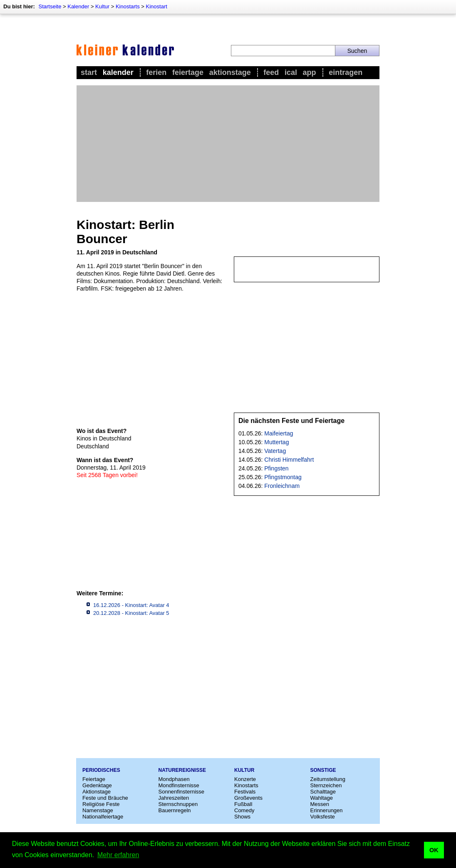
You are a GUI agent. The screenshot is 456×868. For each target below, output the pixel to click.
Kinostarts (128, 6)
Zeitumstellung (328, 779)
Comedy (244, 810)
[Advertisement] (228, 144)
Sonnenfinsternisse (182, 792)
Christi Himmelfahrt (289, 460)
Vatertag (275, 451)
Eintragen (346, 72)
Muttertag (276, 442)
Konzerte (245, 779)
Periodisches (101, 770)
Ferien (156, 72)
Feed (271, 72)
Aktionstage (230, 72)
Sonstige (323, 770)
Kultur (102, 6)
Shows (242, 817)
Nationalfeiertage (103, 817)
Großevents (248, 798)
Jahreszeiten (174, 798)
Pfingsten (276, 468)
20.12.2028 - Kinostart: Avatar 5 (131, 613)
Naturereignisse (182, 770)
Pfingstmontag (283, 477)
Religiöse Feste (101, 804)
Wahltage (322, 798)
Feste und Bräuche (105, 798)
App (310, 72)
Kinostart (157, 6)
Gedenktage (97, 785)
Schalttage (323, 792)
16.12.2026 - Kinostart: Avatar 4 (131, 605)
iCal (291, 72)
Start (89, 72)
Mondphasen (174, 779)
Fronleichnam (282, 486)
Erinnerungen (327, 810)
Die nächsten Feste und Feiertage (291, 421)
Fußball (243, 804)
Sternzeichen (326, 785)
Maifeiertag (279, 433)
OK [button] (434, 850)
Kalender (78, 6)
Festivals (245, 792)
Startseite (50, 6)
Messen (320, 804)
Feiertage (188, 72)
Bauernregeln (175, 810)
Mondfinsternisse (179, 785)
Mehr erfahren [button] (118, 855)
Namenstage (98, 810)
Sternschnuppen (178, 804)
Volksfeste (323, 817)
